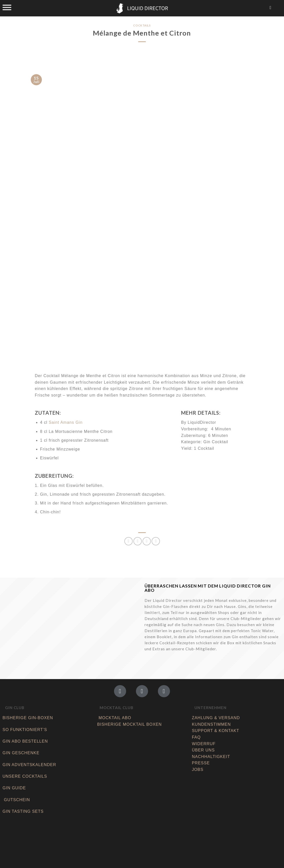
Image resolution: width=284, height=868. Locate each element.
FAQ (196, 737)
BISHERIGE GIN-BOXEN (28, 718)
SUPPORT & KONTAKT (216, 731)
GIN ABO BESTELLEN (26, 741)
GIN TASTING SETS (23, 811)
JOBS (198, 769)
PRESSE (201, 763)
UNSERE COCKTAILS (25, 776)
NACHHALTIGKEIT (211, 757)
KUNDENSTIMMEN (211, 724)
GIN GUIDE (14, 788)
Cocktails (142, 25)
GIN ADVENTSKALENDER (29, 765)
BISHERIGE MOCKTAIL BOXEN (129, 724)
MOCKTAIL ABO (115, 718)
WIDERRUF (204, 744)
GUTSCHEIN (17, 800)
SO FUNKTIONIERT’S (25, 730)
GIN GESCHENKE (21, 753)
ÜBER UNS (203, 750)
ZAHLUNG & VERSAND (216, 718)
